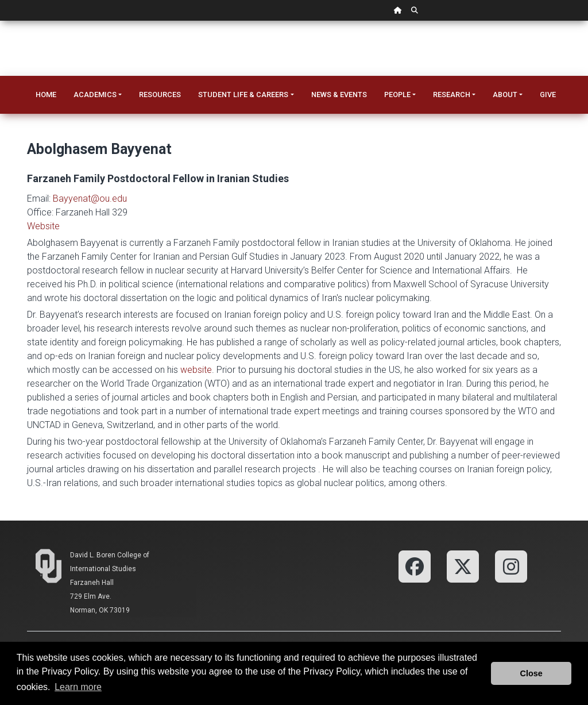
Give (548, 95)
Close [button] (531, 673)
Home (46, 95)
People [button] (397, 95)
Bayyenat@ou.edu (90, 199)
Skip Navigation (0, 21)
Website (43, 226)
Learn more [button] (78, 687)
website (196, 370)
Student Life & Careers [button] (243, 95)
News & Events (339, 95)
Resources (160, 95)
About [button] (505, 95)
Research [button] (452, 95)
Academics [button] (95, 95)
